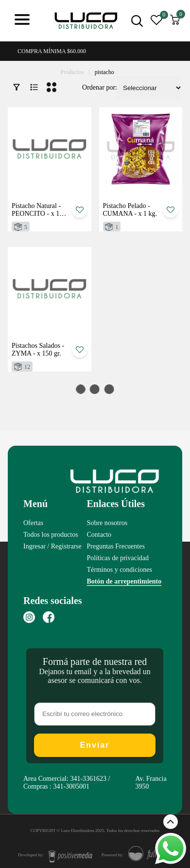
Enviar (95, 745)
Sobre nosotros (107, 523)
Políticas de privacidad (118, 558)
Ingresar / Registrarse (52, 546)
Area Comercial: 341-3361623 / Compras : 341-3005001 (67, 783)
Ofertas (33, 523)
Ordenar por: (100, 87)
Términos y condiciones (120, 570)
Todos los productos (51, 535)
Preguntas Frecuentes (116, 546)
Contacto (99, 535)
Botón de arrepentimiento (124, 581)
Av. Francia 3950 (151, 783)
